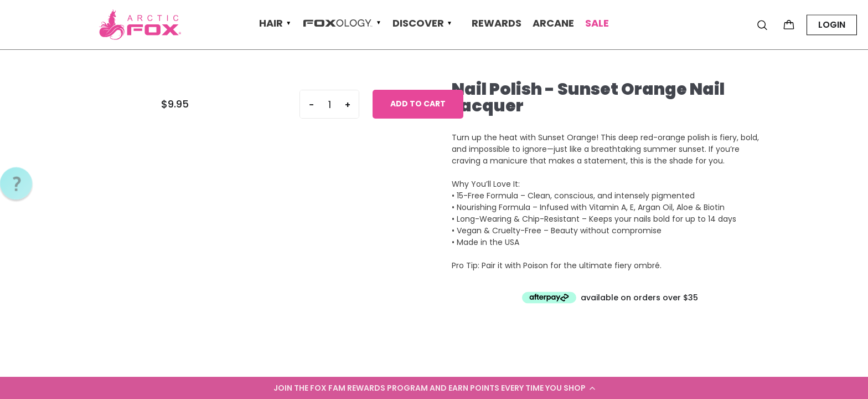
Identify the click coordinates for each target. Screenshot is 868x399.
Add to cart (418, 104)
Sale (597, 24)
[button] (434, 388)
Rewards (497, 24)
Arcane (553, 24)
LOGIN (832, 25)
